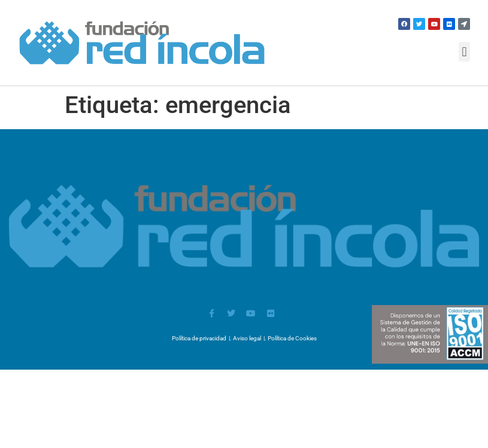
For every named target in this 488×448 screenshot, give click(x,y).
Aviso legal (247, 338)
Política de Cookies (292, 338)
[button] (464, 52)
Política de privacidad (199, 338)
